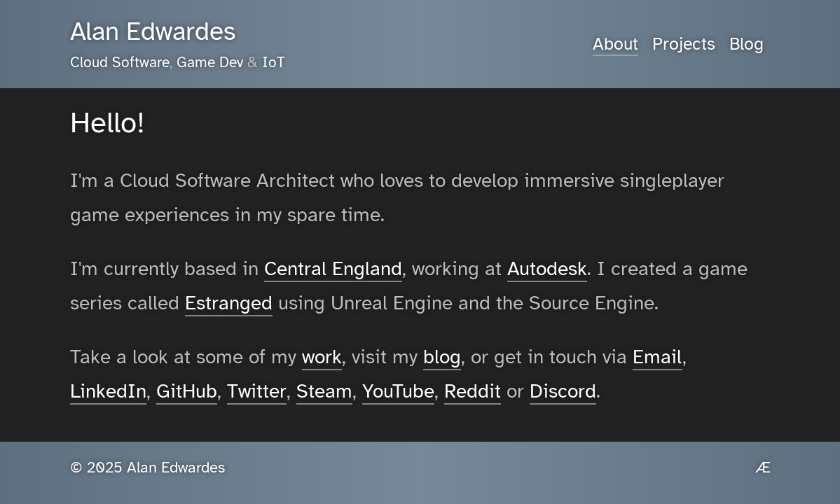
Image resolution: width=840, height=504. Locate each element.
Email (657, 357)
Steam (324, 391)
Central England (333, 268)
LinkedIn (108, 391)
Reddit (473, 391)
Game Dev (210, 62)
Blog (746, 44)
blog (442, 357)
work (322, 357)
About (615, 44)
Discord (563, 391)
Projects (684, 44)
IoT (274, 62)
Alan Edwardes (153, 31)
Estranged (229, 303)
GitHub (187, 391)
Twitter (257, 391)
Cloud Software (120, 62)
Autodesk (547, 268)
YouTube (398, 391)
